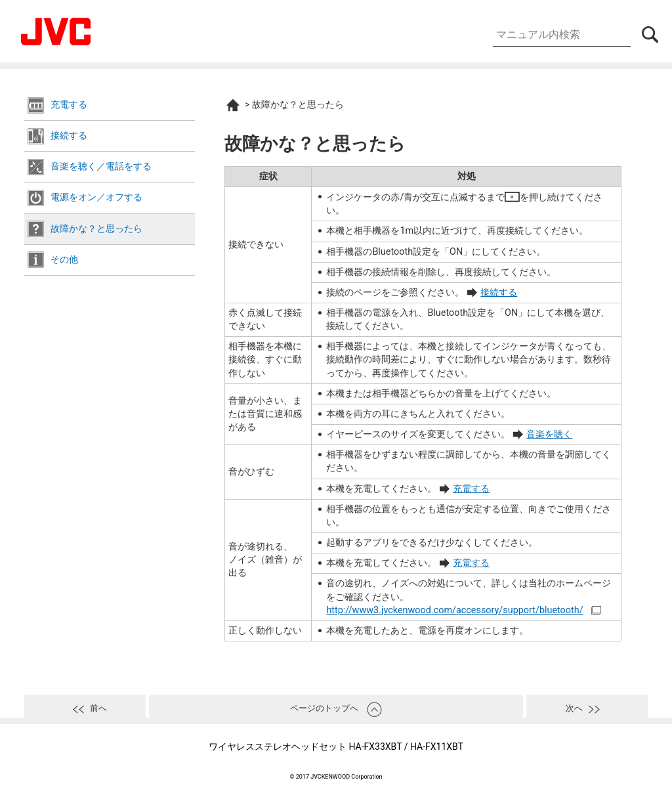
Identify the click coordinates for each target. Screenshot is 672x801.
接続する (69, 136)
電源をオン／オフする (96, 197)
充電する (69, 105)
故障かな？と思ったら (96, 229)
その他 (64, 260)
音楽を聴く (549, 434)
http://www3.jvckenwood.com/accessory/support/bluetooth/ (454, 610)
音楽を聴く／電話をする (101, 166)
